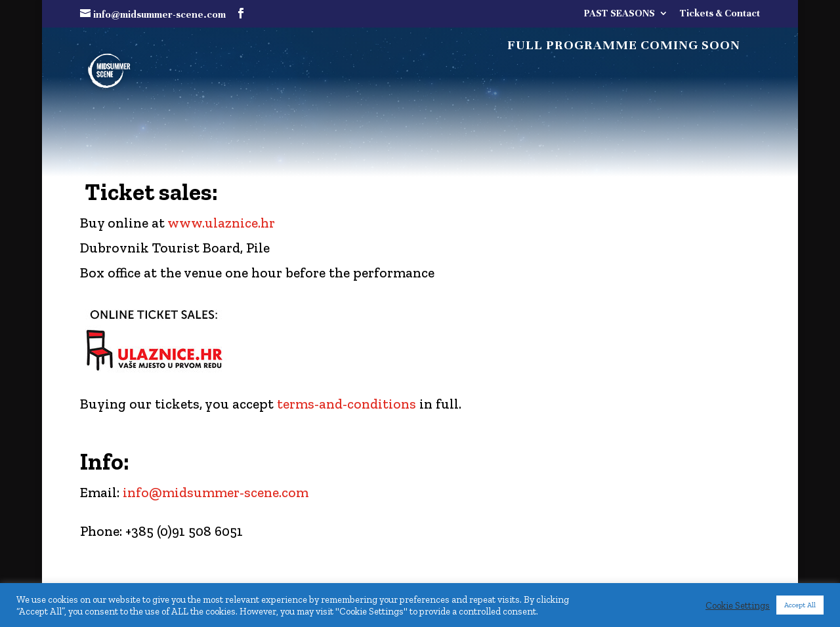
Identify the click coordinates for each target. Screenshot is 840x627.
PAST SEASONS (619, 13)
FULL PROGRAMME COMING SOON (624, 47)
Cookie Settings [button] (738, 605)
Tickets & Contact (720, 13)
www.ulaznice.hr (221, 223)
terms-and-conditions (346, 404)
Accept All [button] (800, 605)
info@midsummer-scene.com (216, 492)
